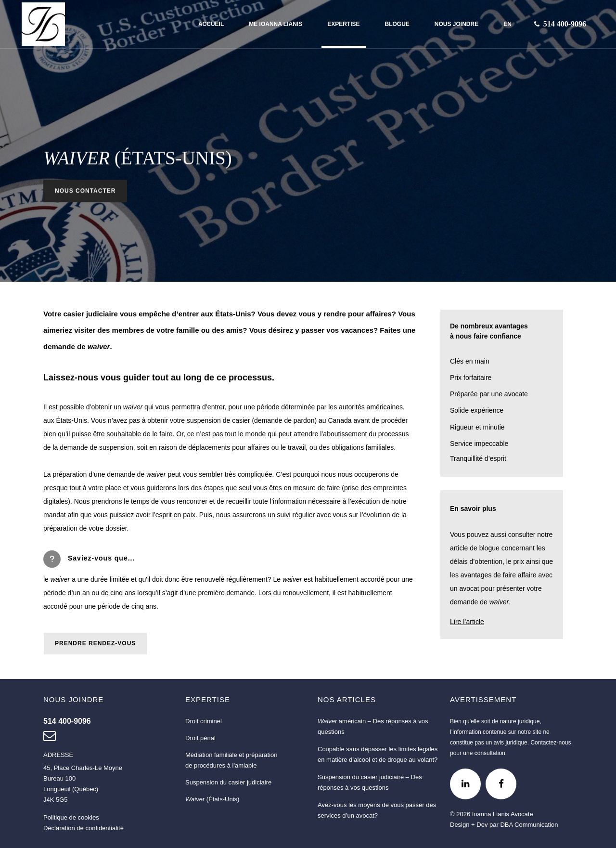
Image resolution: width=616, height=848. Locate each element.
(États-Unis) (212, 799)
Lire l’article (467, 622)
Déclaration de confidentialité (83, 828)
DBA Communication (529, 825)
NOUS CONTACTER (85, 192)
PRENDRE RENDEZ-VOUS (95, 643)
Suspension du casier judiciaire (228, 782)
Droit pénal (200, 738)
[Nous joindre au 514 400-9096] (565, 24)
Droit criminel (204, 721)
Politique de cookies (71, 817)
